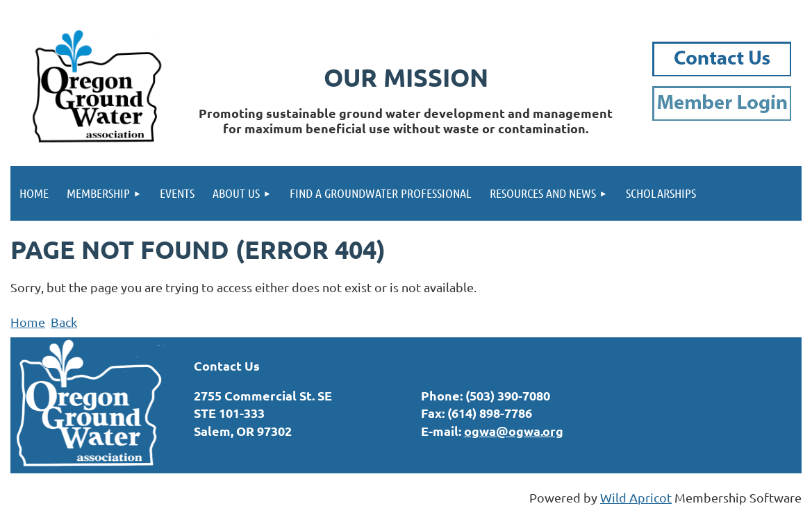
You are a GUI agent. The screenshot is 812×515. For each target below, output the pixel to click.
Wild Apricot (636, 497)
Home (28, 322)
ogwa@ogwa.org (514, 431)
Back (64, 322)
